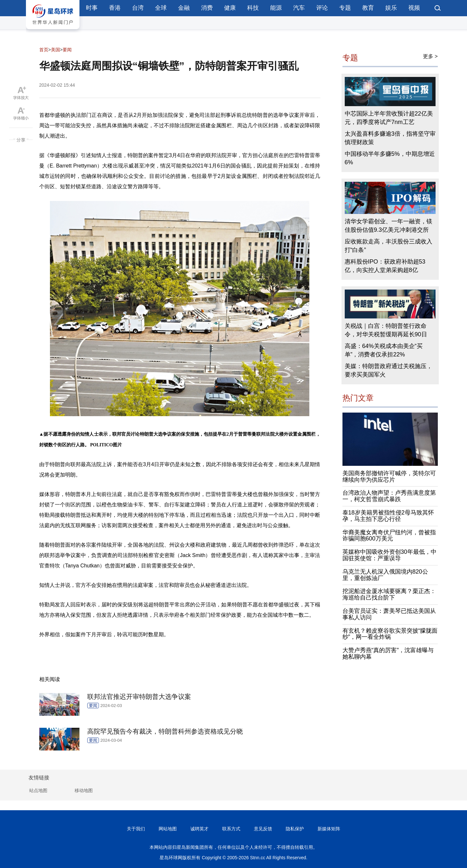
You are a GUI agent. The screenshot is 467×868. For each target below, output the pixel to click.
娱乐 (391, 8)
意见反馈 (263, 829)
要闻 (67, 50)
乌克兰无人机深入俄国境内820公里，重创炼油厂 (385, 575)
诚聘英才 (199, 829)
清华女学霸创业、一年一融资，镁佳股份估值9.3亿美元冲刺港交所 (389, 226)
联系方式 (231, 829)
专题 (345, 8)
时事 (92, 8)
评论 (322, 8)
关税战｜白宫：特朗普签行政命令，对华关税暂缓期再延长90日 (386, 330)
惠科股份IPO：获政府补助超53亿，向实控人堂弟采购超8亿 (385, 266)
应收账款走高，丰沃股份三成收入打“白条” (389, 246)
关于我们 (136, 829)
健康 (230, 8)
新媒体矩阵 (329, 829)
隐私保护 (295, 829)
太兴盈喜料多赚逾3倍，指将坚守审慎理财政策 (390, 138)
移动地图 (84, 790)
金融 (184, 8)
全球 (161, 8)
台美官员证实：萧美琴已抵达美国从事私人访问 (389, 614)
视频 (414, 8)
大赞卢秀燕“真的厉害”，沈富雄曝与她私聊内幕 (388, 653)
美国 (55, 50)
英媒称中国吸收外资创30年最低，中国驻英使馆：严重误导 (389, 555)
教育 (368, 8)
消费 (207, 8)
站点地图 (38, 790)
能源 (276, 8)
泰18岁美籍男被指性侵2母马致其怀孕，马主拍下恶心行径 (388, 516)
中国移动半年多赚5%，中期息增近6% (390, 158)
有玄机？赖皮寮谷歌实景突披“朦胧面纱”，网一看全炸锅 (390, 634)
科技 (253, 8)
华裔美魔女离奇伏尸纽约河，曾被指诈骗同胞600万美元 (389, 536)
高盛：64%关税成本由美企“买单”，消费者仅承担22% (384, 350)
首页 (44, 50)
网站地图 (168, 829)
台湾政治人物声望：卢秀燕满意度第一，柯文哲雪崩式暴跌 (389, 496)
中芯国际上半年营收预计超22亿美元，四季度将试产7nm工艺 (389, 118)
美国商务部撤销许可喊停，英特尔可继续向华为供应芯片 (389, 477)
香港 (115, 8)
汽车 (299, 8)
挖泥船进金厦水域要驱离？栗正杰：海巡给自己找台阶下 (389, 594)
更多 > (430, 56)
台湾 (138, 8)
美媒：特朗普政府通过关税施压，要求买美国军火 (389, 370)
